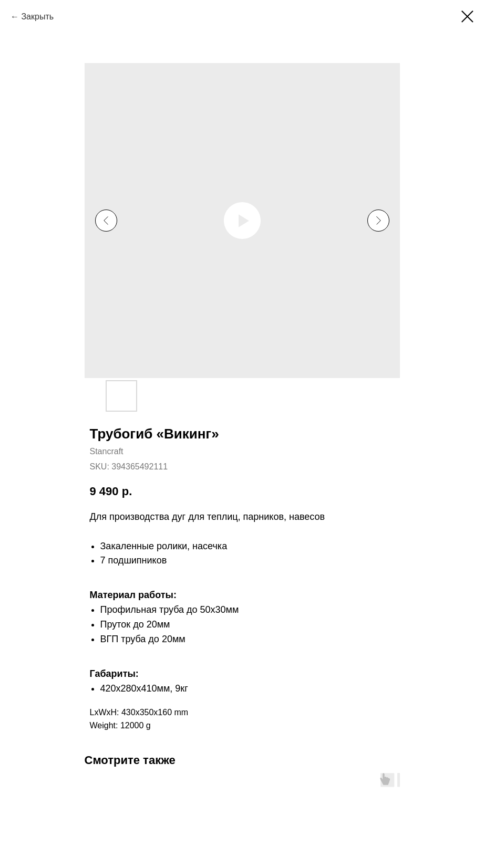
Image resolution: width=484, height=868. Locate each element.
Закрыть (37, 17)
